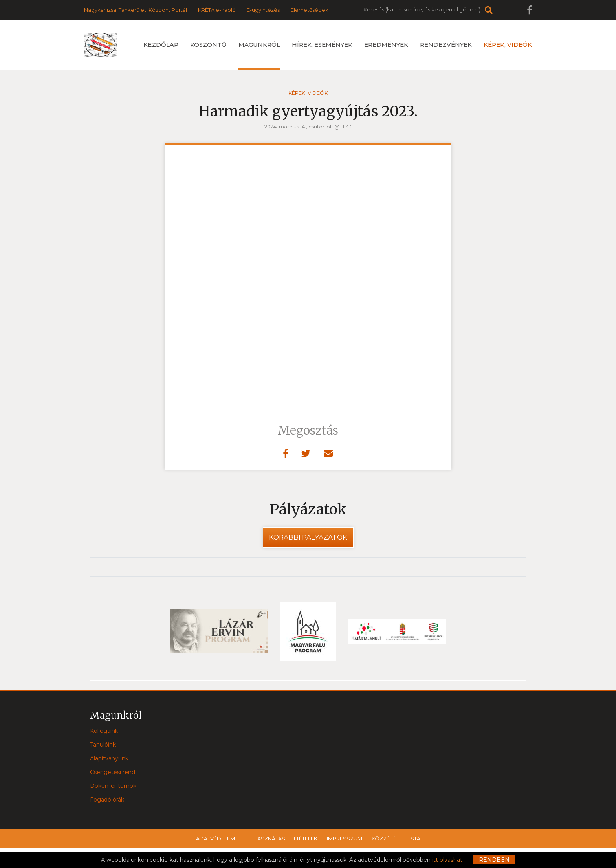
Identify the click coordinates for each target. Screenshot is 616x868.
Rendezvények (446, 45)
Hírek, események (322, 45)
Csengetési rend (113, 772)
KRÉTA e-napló (217, 10)
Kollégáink (104, 731)
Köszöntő (208, 45)
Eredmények (386, 45)
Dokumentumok (113, 786)
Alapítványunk (109, 758)
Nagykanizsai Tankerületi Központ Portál (136, 10)
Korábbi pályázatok (308, 537)
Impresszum (345, 839)
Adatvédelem (215, 839)
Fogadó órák (107, 800)
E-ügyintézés (263, 10)
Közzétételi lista (396, 839)
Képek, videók (508, 45)
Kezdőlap (161, 45)
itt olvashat (447, 860)
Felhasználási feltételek (281, 839)
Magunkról (259, 55)
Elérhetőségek (310, 10)
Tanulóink (103, 745)
